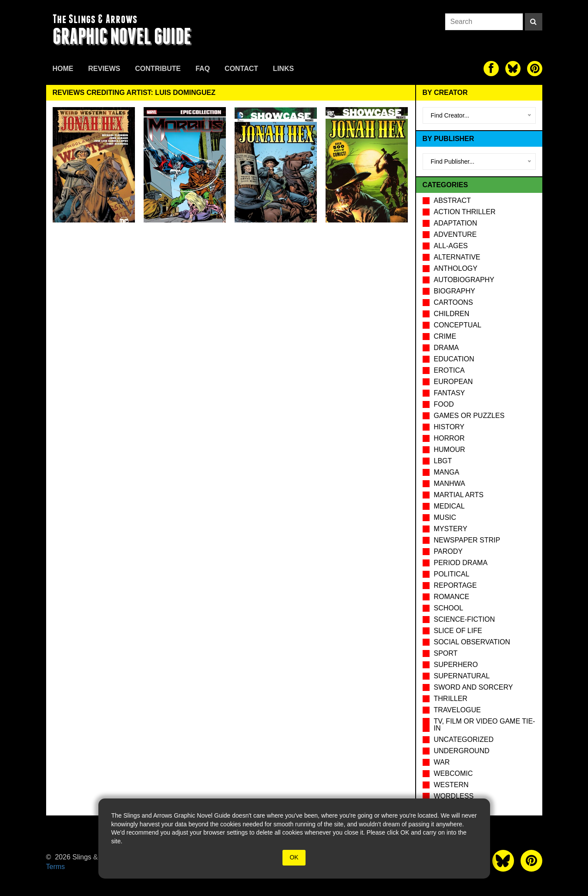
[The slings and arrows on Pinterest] (535, 69)
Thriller (451, 699)
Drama (447, 348)
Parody (448, 551)
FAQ (203, 69)
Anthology (456, 268)
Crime (445, 336)
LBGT (443, 461)
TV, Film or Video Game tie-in (485, 725)
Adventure (455, 234)
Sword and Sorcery (474, 687)
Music (445, 517)
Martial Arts (459, 495)
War (442, 762)
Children (452, 314)
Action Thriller (465, 212)
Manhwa (450, 483)
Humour (450, 450)
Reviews (104, 69)
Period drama (461, 563)
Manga (447, 472)
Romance (452, 597)
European (454, 382)
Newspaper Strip (467, 540)
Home (63, 69)
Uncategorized (464, 739)
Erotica (449, 370)
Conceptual (458, 325)
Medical (449, 506)
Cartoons (454, 302)
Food (444, 404)
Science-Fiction (464, 619)
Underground (462, 751)
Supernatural (462, 676)
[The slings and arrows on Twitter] (513, 69)
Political (452, 574)
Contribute (158, 69)
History (449, 427)
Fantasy (450, 393)
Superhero (456, 665)
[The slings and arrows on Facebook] (491, 69)
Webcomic (454, 773)
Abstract (452, 200)
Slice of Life (458, 631)
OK (294, 857)
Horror (449, 438)
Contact (241, 69)
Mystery (451, 529)
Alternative (457, 257)
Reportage (455, 585)
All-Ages (451, 246)
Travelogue (457, 710)
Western (451, 785)
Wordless (454, 796)
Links (283, 69)
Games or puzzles (469, 416)
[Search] (534, 22)
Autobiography (464, 280)
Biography (455, 291)
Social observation (472, 642)
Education (454, 359)
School (449, 608)
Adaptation (456, 223)
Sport (446, 653)
